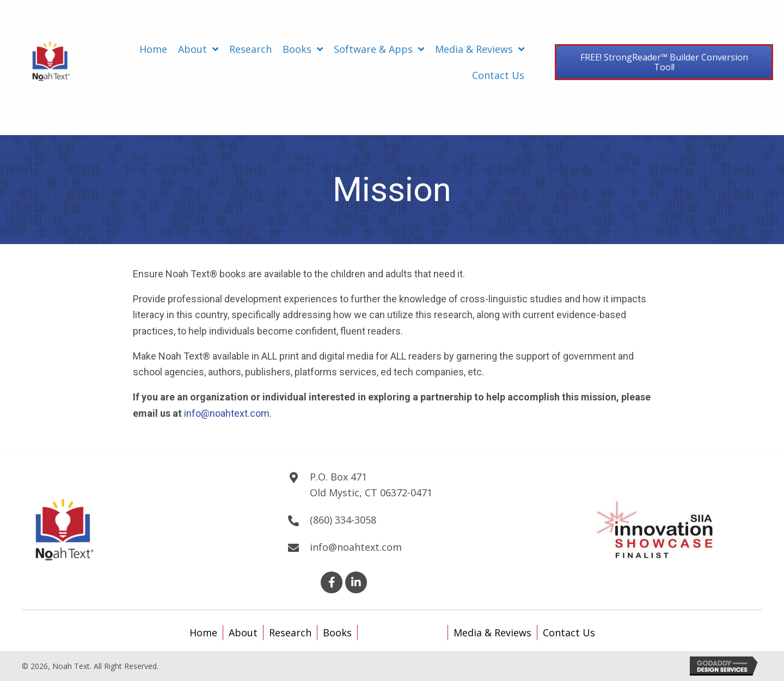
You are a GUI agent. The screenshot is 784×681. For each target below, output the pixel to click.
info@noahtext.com (227, 413)
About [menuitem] (243, 633)
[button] (332, 582)
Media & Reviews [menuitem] (492, 633)
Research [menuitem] (290, 633)
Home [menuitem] (203, 633)
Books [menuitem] (337, 633)
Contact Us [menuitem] (569, 633)
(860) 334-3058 (343, 520)
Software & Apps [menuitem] (403, 633)
